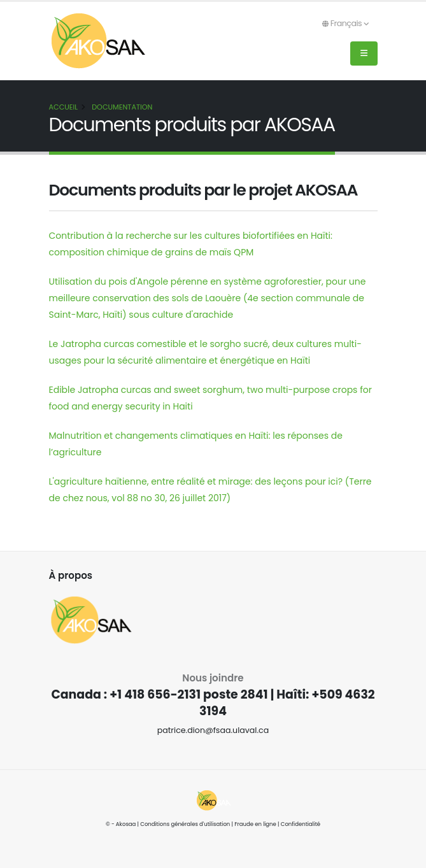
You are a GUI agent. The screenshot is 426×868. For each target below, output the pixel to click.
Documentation (122, 107)
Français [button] (345, 23)
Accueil (64, 107)
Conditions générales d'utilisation (185, 824)
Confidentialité (301, 824)
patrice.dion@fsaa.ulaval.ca (213, 730)
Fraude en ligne (255, 824)
